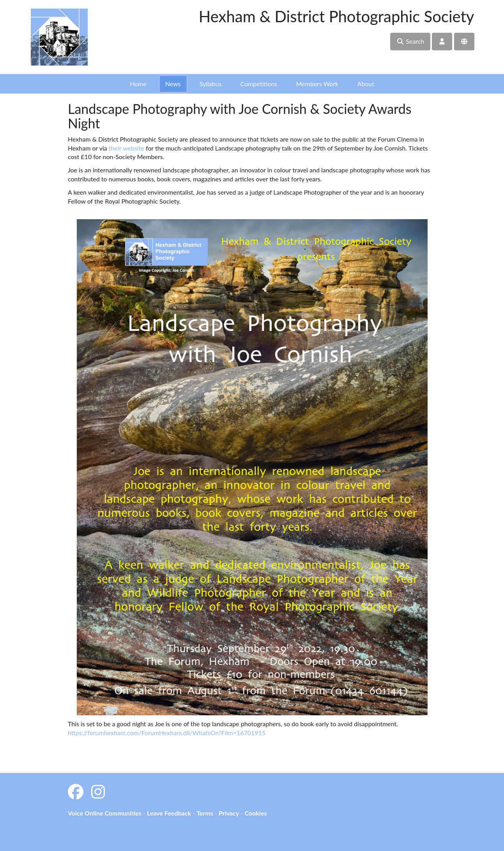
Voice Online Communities (105, 813)
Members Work (317, 84)
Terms (205, 813)
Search (410, 41)
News (173, 84)
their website (126, 148)
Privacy (229, 813)
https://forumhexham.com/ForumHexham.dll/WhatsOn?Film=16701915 (167, 733)
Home (138, 84)
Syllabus (211, 84)
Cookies (256, 813)
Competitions (259, 84)
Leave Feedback (169, 813)
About (366, 84)
